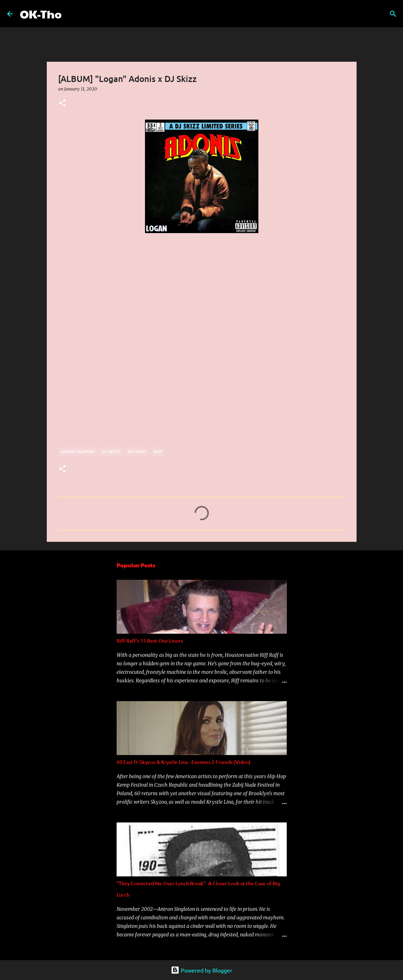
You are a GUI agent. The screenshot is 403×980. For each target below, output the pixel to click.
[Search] (72, 14)
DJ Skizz (111, 452)
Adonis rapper (77, 452)
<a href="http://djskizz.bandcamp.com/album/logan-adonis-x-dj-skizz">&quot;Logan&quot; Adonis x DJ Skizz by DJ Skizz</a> (120, 358)
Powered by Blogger (201, 970)
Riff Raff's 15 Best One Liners (150, 641)
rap (158, 452)
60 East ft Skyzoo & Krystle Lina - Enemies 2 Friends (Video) (184, 762)
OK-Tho (41, 14)
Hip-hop (137, 452)
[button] (62, 103)
